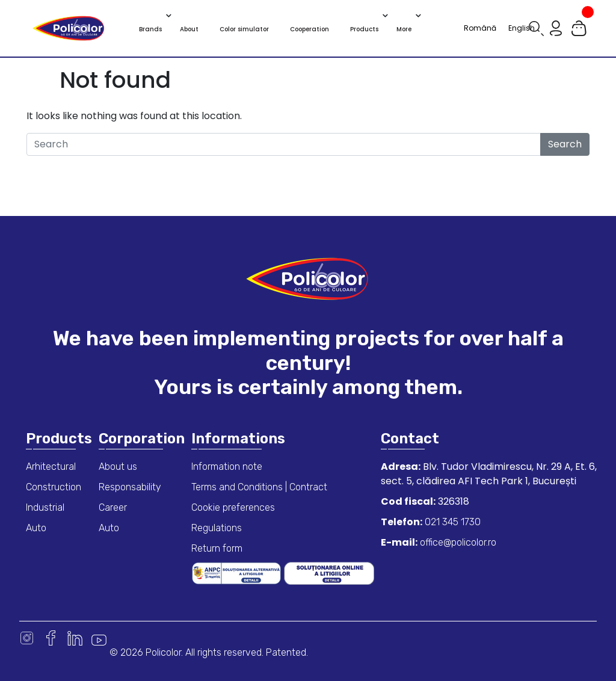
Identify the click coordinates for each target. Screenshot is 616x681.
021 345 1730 (451, 522)
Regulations (217, 528)
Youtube (99, 638)
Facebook (51, 638)
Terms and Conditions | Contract (259, 487)
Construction (54, 487)
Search (565, 144)
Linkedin (75, 638)
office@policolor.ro (457, 542)
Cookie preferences (233, 507)
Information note (227, 467)
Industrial (45, 507)
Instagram (27, 638)
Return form (217, 548)
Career (113, 507)
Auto (36, 528)
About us (118, 467)
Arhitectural (51, 467)
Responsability (130, 487)
